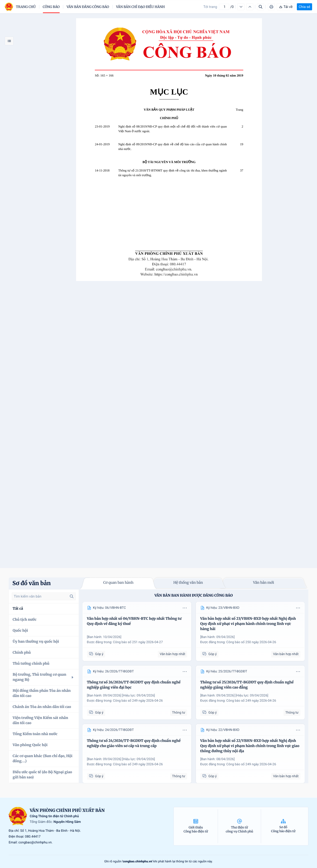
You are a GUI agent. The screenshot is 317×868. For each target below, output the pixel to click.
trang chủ (26, 7)
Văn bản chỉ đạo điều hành (140, 7)
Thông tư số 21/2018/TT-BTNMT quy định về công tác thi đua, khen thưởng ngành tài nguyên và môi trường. (173, 173)
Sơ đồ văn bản (32, 583)
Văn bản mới (264, 583)
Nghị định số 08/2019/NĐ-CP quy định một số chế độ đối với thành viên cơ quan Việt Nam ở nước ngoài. (173, 129)
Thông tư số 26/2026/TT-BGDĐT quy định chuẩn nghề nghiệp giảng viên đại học (134, 685)
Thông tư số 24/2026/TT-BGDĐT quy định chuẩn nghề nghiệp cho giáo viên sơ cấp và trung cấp (134, 743)
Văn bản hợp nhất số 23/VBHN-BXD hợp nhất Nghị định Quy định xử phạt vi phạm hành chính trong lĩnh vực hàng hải (248, 624)
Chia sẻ (304, 7)
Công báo (51, 7)
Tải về (286, 7)
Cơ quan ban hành (118, 583)
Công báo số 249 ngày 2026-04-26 (138, 701)
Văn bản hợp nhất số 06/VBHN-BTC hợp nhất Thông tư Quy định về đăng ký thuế (134, 621)
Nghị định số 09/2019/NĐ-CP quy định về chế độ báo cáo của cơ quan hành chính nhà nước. (173, 147)
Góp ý (96, 654)
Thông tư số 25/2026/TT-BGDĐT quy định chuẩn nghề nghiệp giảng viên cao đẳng (247, 685)
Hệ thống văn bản (188, 583)
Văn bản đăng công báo (88, 7)
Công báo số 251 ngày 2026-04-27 (138, 642)
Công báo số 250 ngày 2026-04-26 (251, 642)
